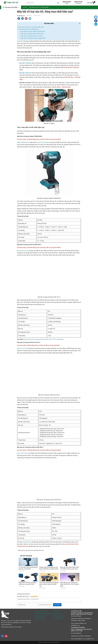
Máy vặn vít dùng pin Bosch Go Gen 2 (32, 36)
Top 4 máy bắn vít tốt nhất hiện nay (29, 29)
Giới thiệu (56, 611)
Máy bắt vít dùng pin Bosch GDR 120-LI (32, 34)
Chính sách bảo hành (40, 616)
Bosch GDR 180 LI (22, 453)
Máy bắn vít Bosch (25, 73)
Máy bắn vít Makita (25, 63)
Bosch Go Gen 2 (22, 348)
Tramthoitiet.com (21, 16)
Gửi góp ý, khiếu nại (59, 616)
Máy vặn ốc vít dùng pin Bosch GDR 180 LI (33, 38)
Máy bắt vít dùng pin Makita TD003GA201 (33, 32)
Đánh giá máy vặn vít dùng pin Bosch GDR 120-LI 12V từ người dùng (44, 339)
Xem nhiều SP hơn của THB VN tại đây (39, 7)
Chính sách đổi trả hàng (41, 611)
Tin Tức (25, 7)
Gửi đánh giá (57, 605)
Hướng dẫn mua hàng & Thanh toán (44, 614)
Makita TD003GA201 (23, 142)
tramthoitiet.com (27, 542)
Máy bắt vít (20, 41)
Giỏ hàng (91, 3)
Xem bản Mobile (58, 618)
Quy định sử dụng (58, 614)
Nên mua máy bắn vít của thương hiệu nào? (31, 27)
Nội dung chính (49, 23)
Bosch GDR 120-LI (22, 251)
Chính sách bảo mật (40, 618)
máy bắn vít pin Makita (42, 142)
